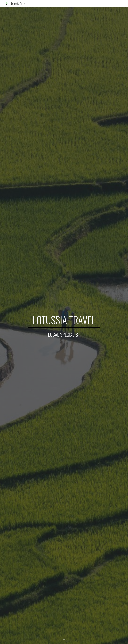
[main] (64, 321)
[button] (64, 639)
